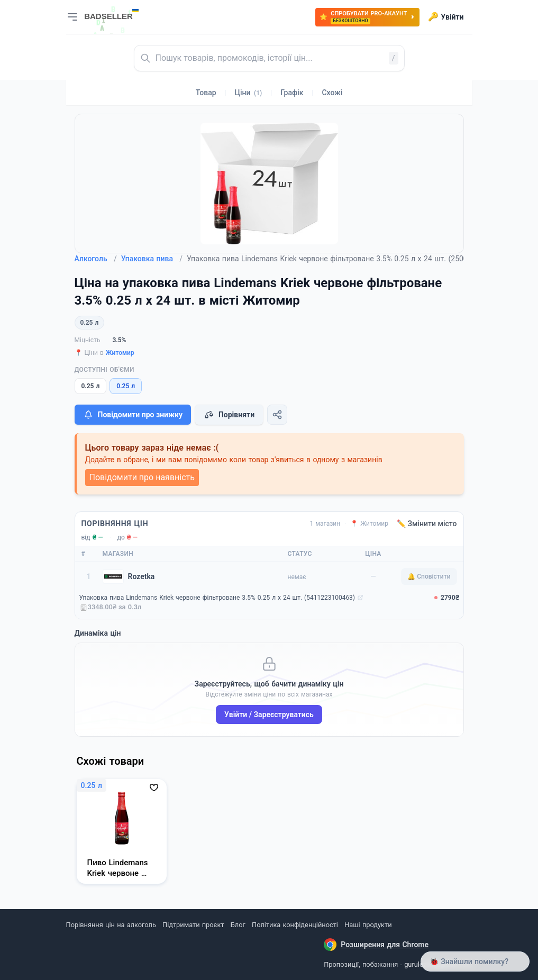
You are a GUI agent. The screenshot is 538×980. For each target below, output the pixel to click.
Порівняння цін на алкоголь (111, 925)
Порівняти (229, 415)
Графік (292, 93)
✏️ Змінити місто (427, 524)
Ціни (249, 93)
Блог (238, 925)
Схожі (332, 93)
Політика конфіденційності (295, 925)
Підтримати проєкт (193, 925)
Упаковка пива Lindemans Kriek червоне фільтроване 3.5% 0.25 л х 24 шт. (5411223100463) (217, 598)
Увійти (446, 17)
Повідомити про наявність (142, 477)
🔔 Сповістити (429, 576)
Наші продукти (368, 925)
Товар (206, 93)
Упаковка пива (152, 259)
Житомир (120, 353)
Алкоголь (96, 259)
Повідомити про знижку (133, 415)
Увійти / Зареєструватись (269, 715)
